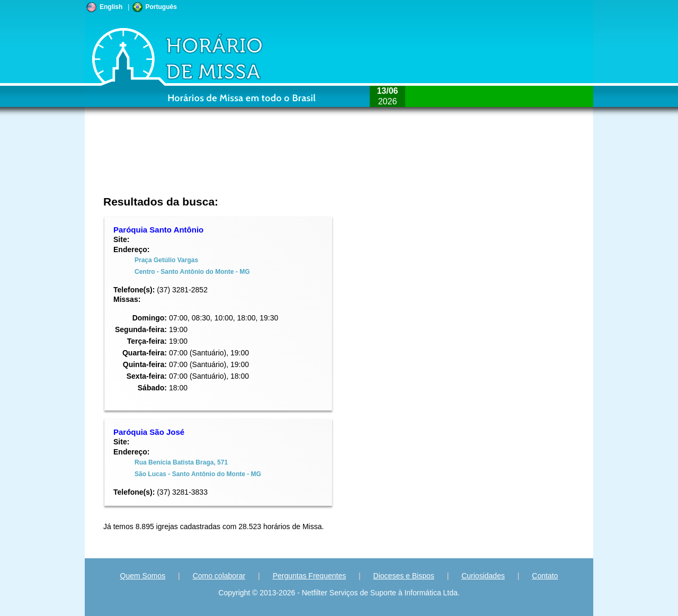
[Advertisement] (268, 162)
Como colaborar (219, 576)
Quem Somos (143, 576)
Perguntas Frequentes (310, 576)
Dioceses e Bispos (404, 576)
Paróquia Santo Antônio (158, 230)
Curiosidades (483, 576)
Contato (545, 576)
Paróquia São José (149, 432)
